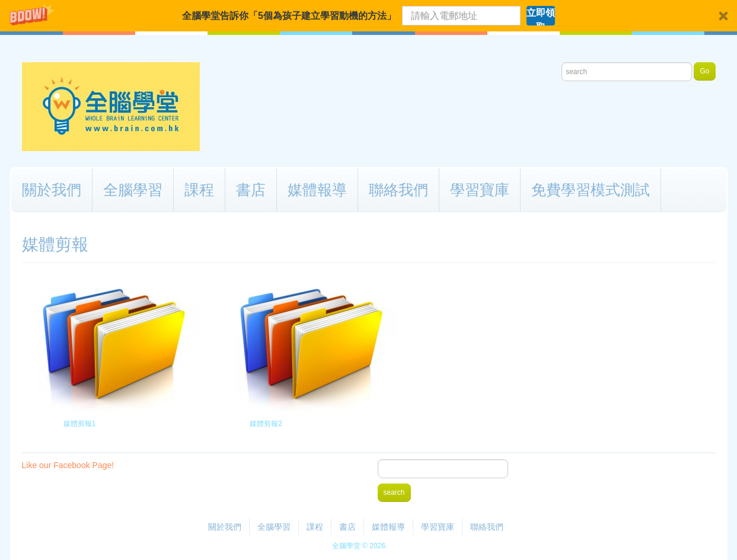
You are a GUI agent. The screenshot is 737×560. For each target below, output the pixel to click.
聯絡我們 (398, 190)
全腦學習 (133, 190)
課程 (199, 190)
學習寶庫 (480, 190)
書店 (251, 190)
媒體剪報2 (266, 424)
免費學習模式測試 (591, 190)
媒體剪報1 (79, 424)
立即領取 (541, 17)
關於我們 (52, 190)
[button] (368, 16)
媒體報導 (317, 190)
